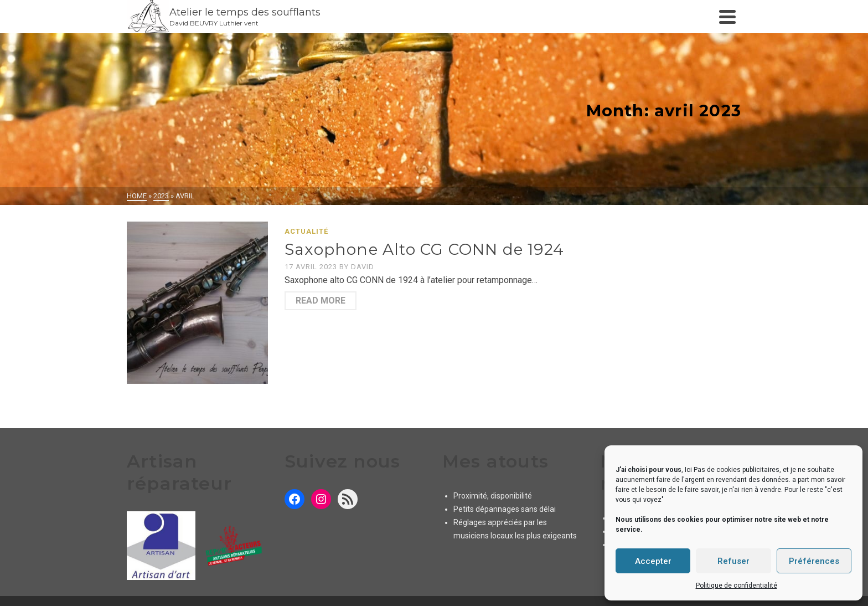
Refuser (733, 561)
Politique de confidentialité (737, 586)
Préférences (814, 561)
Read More (321, 301)
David (363, 267)
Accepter (653, 561)
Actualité (306, 231)
